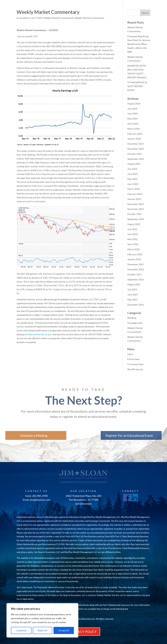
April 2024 (133, 124)
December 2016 (136, 305)
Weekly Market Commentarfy (59, 18)
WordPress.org (135, 369)
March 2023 (134, 189)
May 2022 (132, 239)
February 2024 (135, 134)
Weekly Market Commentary (90, 18)
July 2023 (132, 169)
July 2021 (132, 289)
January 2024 (134, 139)
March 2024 (134, 129)
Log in (130, 354)
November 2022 (136, 209)
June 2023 (133, 174)
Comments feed (135, 364)
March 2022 (134, 249)
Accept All (64, 630)
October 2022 (134, 214)
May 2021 (132, 300)
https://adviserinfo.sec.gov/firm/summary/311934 (41, 544)
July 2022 (132, 229)
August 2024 (134, 104)
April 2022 (133, 244)
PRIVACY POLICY (83, 632)
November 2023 (136, 149)
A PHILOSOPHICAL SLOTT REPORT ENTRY (137, 86)
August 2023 (134, 164)
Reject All (43, 630)
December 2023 (136, 144)
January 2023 (134, 199)
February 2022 (135, 254)
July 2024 (132, 109)
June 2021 (133, 295)
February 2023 (135, 194)
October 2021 (134, 274)
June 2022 (133, 234)
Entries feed (133, 359)
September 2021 (136, 279)
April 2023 (133, 184)
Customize (21, 630)
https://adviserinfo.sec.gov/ (40, 334)
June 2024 (133, 114)
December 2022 (136, 204)
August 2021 (134, 284)
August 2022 (134, 224)
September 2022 (136, 219)
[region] (42, 620)
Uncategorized (135, 323)
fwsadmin (25, 18)
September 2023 (136, 159)
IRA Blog (132, 318)
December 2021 (136, 264)
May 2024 (132, 119)
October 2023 (134, 154)
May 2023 (132, 179)
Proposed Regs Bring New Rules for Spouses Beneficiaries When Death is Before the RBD (139, 44)
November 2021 (136, 269)
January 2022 (134, 259)
